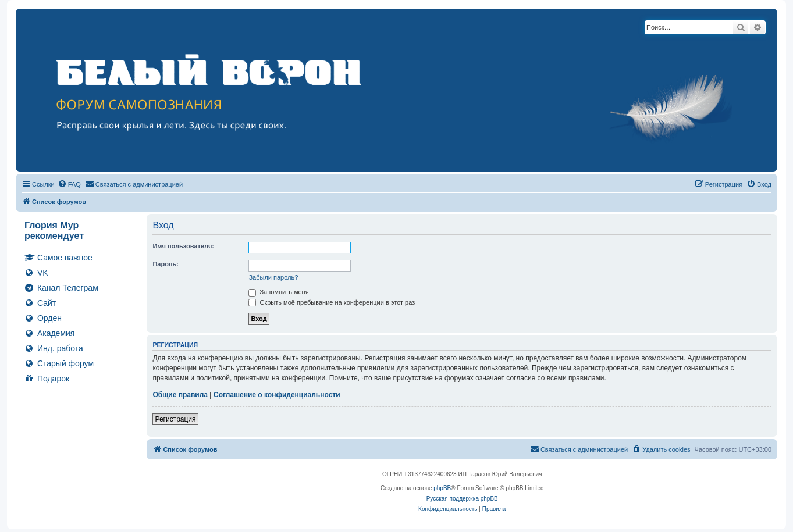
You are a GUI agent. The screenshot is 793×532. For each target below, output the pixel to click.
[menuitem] (69, 184)
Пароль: (166, 264)
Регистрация (175, 419)
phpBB (442, 488)
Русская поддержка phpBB (462, 499)
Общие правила (180, 395)
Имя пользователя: (183, 246)
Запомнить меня (278, 292)
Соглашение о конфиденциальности (277, 395)
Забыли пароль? (273, 277)
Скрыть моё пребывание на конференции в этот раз (332, 302)
